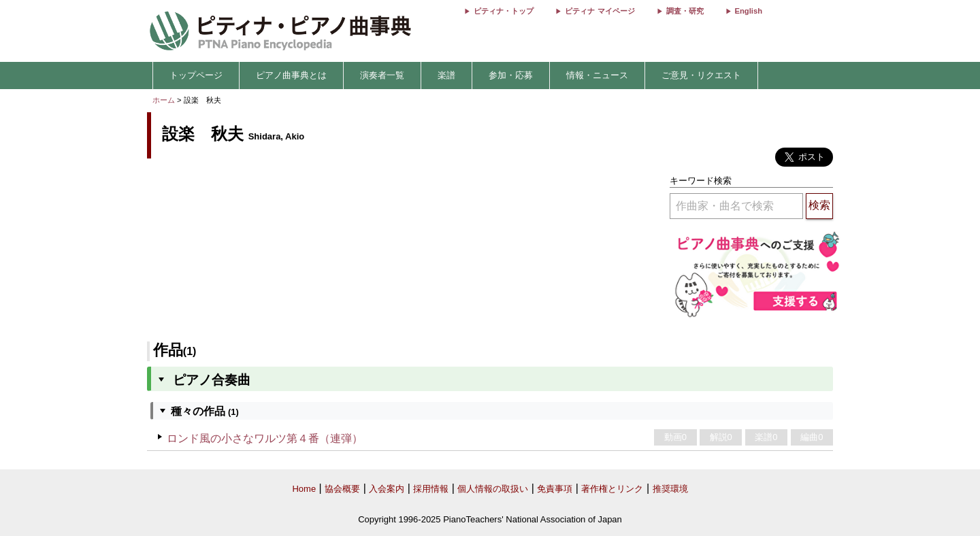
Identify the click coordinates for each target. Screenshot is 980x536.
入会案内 (387, 489)
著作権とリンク (612, 489)
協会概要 (342, 489)
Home (304, 489)
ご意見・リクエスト (701, 75)
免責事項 (555, 489)
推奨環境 (670, 489)
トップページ (196, 75)
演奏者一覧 (382, 75)
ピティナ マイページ (600, 11)
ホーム (164, 100)
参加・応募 (511, 75)
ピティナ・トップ (504, 11)
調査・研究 (685, 11)
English (749, 11)
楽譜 (446, 75)
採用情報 (431, 489)
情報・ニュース (597, 75)
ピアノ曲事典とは (291, 75)
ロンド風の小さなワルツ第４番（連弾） (265, 438)
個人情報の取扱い (493, 489)
